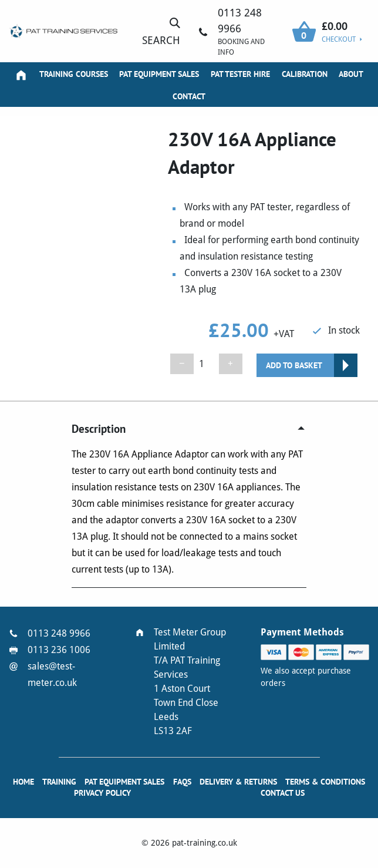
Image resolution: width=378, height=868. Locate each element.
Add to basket (294, 365)
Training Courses (74, 74)
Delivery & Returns (238, 782)
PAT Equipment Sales (159, 74)
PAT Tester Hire (240, 74)
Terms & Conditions (325, 782)
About (351, 74)
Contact (189, 96)
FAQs (182, 782)
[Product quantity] (206, 364)
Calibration (305, 74)
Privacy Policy (102, 793)
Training (59, 782)
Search (161, 31)
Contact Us (283, 793)
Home (23, 782)
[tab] (189, 428)
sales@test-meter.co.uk (52, 674)
